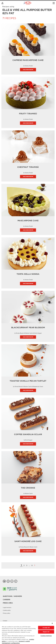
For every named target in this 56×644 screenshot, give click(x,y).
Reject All (46, 632)
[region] (28, 633)
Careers (7, 600)
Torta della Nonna (28, 274)
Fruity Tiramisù (28, 114)
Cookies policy (7, 610)
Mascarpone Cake (28, 221)
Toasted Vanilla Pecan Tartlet (28, 381)
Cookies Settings (46, 636)
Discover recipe (28, 70)
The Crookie (28, 488)
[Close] (52, 623)
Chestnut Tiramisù (28, 167)
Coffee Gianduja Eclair (28, 434)
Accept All (46, 628)
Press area (8, 603)
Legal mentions (7, 607)
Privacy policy (7, 613)
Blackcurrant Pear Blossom (28, 328)
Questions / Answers (12, 596)
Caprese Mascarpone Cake (28, 60)
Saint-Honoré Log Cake (28, 541)
